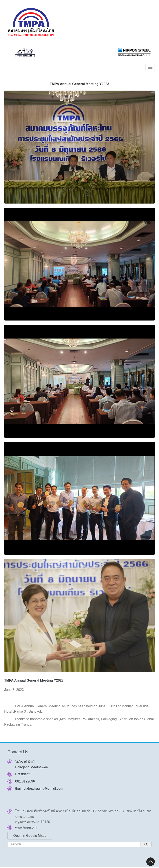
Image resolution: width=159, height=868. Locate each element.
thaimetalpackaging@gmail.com (39, 789)
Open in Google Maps (30, 836)
